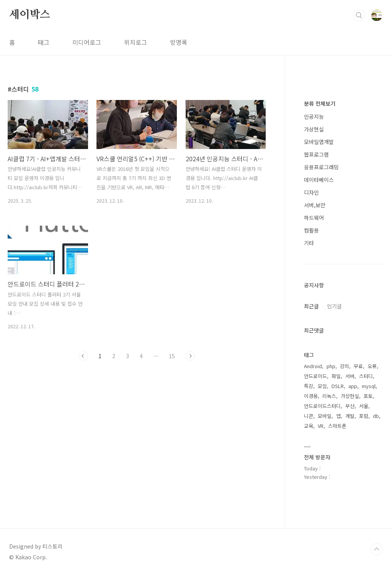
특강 (309, 386)
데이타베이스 (319, 180)
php (331, 366)
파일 (336, 376)
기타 (309, 243)
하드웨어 (314, 218)
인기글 (334, 306)
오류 (372, 366)
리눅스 (329, 396)
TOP (377, 549)
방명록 (179, 42)
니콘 (309, 416)
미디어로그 (87, 42)
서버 (350, 376)
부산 (350, 406)
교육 (309, 426)
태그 (44, 42)
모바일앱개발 (319, 142)
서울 (364, 406)
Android (313, 366)
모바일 (325, 416)
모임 (322, 386)
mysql (369, 386)
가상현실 (314, 129)
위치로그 (136, 42)
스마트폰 (337, 426)
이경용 (311, 396)
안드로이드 (315, 376)
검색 (359, 15)
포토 (368, 396)
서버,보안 (315, 205)
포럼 (364, 416)
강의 (345, 366)
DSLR (338, 386)
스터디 (366, 376)
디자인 (311, 192)
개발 (350, 416)
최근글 (311, 306)
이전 (83, 356)
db (376, 416)
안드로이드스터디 (322, 406)
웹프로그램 (316, 154)
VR (321, 426)
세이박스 (30, 15)
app (353, 386)
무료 (358, 366)
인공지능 (314, 116)
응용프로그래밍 (321, 167)
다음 (190, 356)
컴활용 (311, 230)
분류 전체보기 (320, 103)
